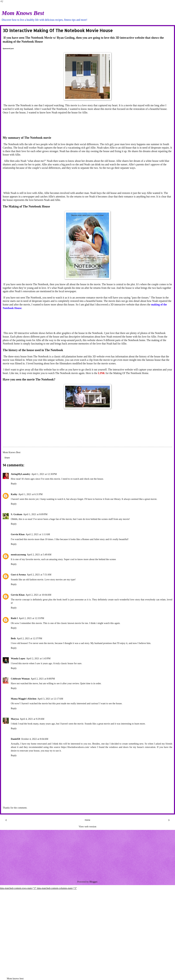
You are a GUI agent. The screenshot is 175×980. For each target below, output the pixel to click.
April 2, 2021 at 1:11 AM (38, 534)
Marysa (15, 719)
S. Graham (17, 514)
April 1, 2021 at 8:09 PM (35, 514)
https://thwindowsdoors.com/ (75, 747)
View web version (87, 827)
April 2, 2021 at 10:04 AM (38, 595)
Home (87, 820)
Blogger (93, 882)
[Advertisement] (85, 125)
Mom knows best (15, 978)
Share (7, 458)
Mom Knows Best (23, 13)
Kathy (14, 494)
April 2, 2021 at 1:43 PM (38, 658)
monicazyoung (18, 555)
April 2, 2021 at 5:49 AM (39, 555)
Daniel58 (15, 739)
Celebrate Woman (20, 679)
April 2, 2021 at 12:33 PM (31, 618)
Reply (14, 484)
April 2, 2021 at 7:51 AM (39, 575)
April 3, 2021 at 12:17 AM (50, 699)
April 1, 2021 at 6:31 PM (30, 494)
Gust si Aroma (18, 575)
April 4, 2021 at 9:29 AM (32, 719)
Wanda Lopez (18, 658)
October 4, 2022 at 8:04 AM (35, 739)
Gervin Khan (18, 595)
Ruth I (14, 618)
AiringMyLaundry (21, 474)
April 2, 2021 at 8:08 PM (43, 679)
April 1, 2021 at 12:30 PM (44, 474)
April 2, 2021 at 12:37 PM (29, 638)
